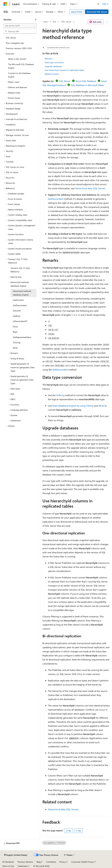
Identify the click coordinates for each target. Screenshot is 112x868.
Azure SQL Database (86, 81)
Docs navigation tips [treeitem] (15, 43)
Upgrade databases (53, 66)
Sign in (105, 4)
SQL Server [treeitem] (11, 38)
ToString (60, 395)
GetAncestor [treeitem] (18, 300)
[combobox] (20, 26)
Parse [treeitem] (15, 327)
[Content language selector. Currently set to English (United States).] (16, 855)
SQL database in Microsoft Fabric (88, 85)
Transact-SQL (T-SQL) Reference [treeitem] (20, 270)
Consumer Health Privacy (83, 862)
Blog (39, 862)
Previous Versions (25, 862)
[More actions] (107, 22)
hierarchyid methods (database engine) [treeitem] (22, 293)
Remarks (49, 59)
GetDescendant (56, 199)
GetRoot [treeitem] (17, 316)
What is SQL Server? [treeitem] (17, 59)
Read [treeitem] (15, 332)
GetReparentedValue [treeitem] (22, 337)
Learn (45, 22)
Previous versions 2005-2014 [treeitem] (19, 48)
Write (101, 406)
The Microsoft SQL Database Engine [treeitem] (21, 66)
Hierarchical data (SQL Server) (90, 188)
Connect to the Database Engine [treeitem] (19, 75)
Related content (52, 74)
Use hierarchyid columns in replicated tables (64, 70)
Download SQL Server (97, 12)
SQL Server (66, 22)
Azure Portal (77, 12)
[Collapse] (36, 20)
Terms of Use (8, 866)
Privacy (63, 862)
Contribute (51, 862)
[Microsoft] (5, 4)
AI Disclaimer (8, 862)
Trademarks (22, 866)
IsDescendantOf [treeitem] (20, 321)
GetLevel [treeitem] (17, 311)
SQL (55, 22)
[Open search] (98, 4)
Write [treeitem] (15, 348)
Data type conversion (54, 62)
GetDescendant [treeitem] (20, 305)
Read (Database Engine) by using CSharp (73, 406)
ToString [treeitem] (17, 342)
